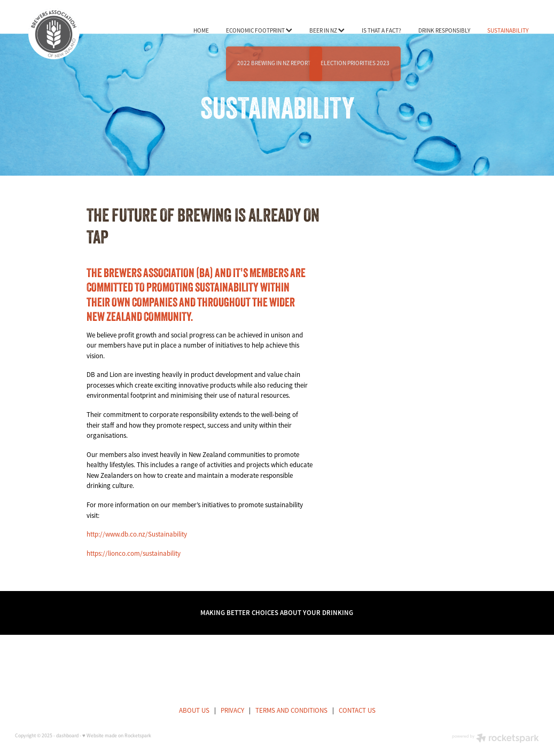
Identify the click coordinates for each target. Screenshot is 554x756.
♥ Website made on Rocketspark (117, 736)
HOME (201, 30)
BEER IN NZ (327, 30)
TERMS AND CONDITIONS (291, 710)
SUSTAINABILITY (508, 30)
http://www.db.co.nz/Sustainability (137, 534)
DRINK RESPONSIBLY (444, 30)
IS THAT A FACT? (381, 30)
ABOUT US (194, 710)
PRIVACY (232, 710)
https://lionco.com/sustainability (134, 553)
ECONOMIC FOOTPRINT (259, 30)
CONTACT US (357, 710)
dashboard (67, 736)
